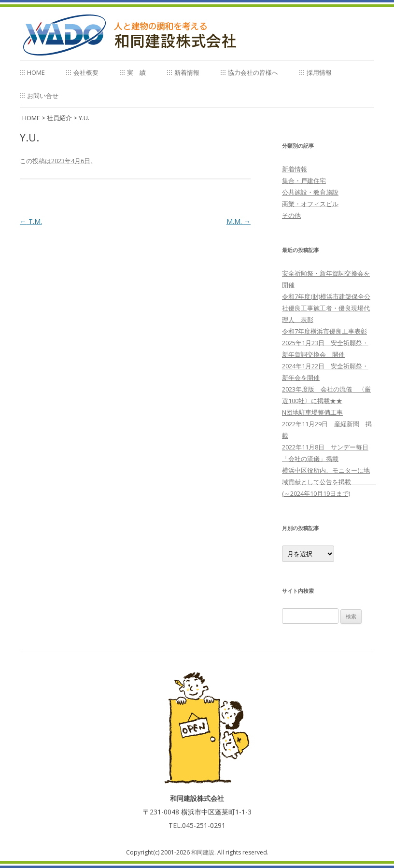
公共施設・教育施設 (310, 192)
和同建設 (203, 852)
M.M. (239, 221)
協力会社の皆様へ (253, 72)
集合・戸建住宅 (304, 181)
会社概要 (86, 72)
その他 (291, 215)
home (36, 72)
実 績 (136, 72)
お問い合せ (43, 96)
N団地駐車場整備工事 (312, 412)
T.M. (31, 221)
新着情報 (187, 72)
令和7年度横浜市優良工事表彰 (324, 331)
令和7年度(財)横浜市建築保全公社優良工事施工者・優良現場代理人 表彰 (326, 308)
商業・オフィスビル (310, 204)
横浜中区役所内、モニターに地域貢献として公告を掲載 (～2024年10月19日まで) (329, 482)
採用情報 (319, 72)
